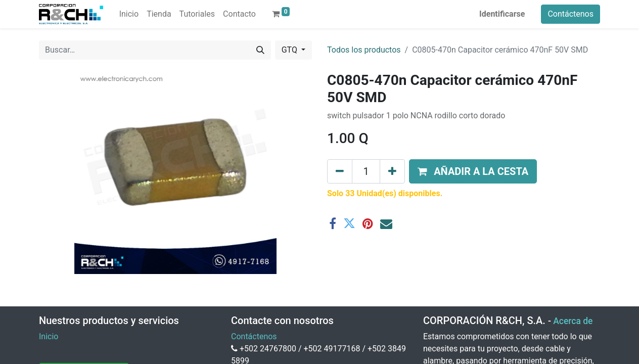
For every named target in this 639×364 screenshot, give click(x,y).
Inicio (49, 336)
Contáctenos (570, 14)
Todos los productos (364, 50)
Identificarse (502, 14)
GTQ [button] (290, 50)
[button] (473, 171)
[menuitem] (129, 14)
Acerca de (573, 321)
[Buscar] (260, 50)
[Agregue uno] (392, 171)
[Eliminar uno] (340, 171)
